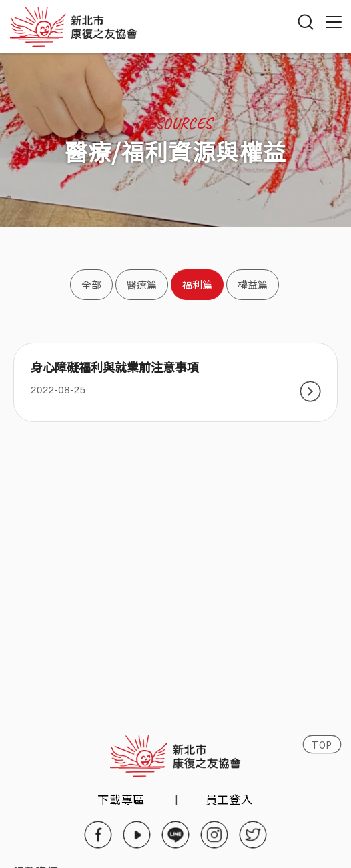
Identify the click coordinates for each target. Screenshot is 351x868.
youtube (137, 835)
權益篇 (253, 284)
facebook (98, 835)
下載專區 (121, 799)
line (175, 835)
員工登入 (229, 799)
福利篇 (197, 284)
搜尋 (306, 22)
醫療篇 (142, 284)
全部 (91, 284)
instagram (214, 835)
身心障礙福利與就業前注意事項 (115, 367)
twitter (253, 835)
